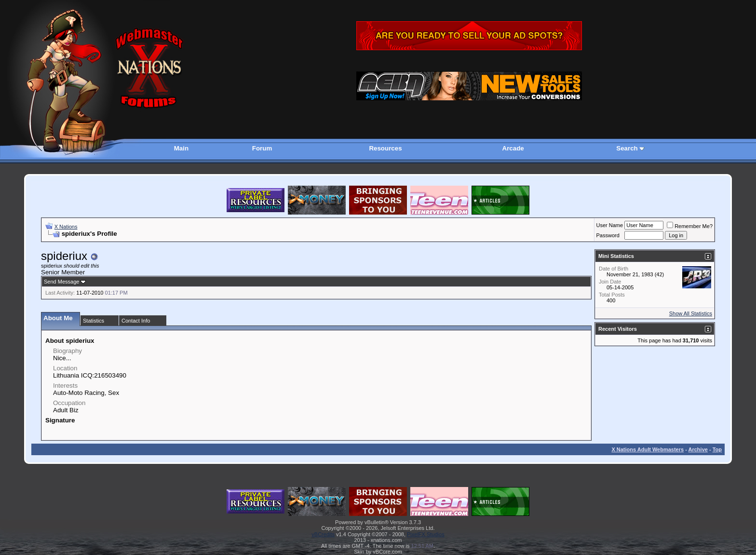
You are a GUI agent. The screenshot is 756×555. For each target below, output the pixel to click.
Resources (385, 148)
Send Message (61, 282)
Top (717, 449)
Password (608, 235)
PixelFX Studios (426, 534)
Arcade (513, 148)
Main (181, 148)
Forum (262, 148)
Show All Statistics (691, 313)
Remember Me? (690, 226)
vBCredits (323, 534)
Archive (698, 449)
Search (627, 148)
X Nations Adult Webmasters (648, 449)
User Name (610, 225)
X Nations (66, 227)
